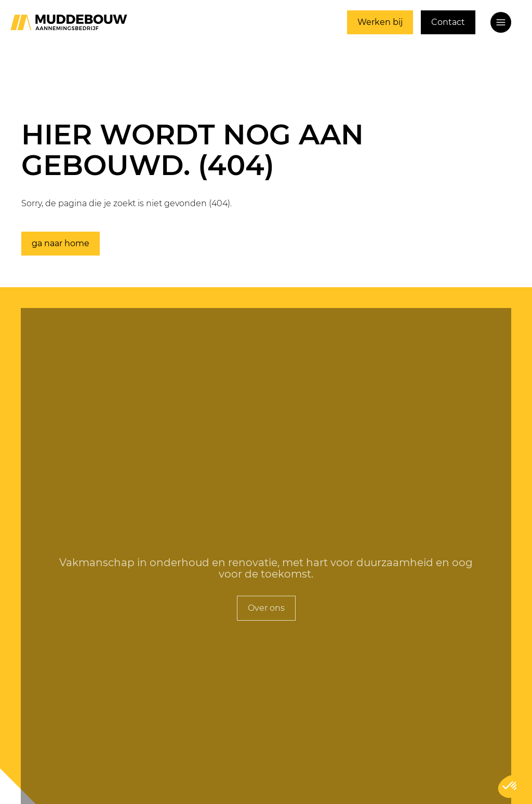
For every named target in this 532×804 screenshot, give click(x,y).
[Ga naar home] (69, 22)
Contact (448, 22)
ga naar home (61, 243)
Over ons (266, 608)
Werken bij (380, 22)
